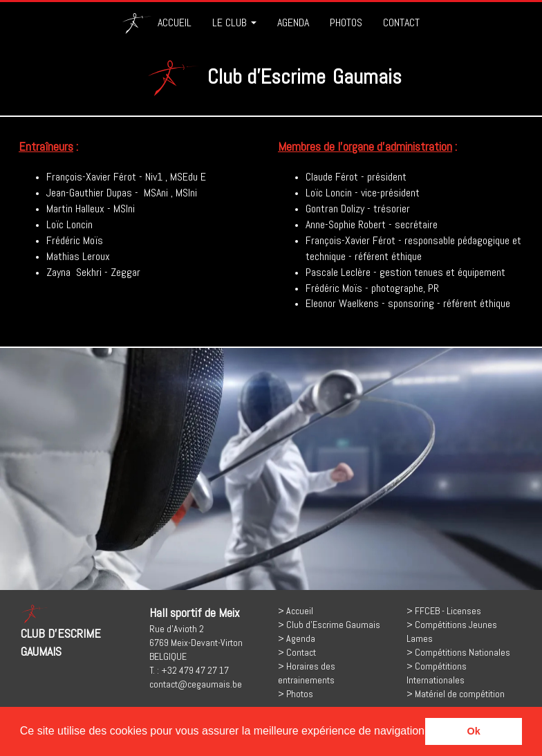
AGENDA (293, 22)
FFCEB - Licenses (448, 611)
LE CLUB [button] (234, 22)
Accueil (300, 611)
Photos (300, 694)
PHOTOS (346, 22)
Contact (301, 652)
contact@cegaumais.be (196, 684)
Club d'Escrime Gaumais (333, 625)
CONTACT (401, 22)
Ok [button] (474, 731)
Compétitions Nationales (462, 652)
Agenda (301, 638)
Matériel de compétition (460, 694)
